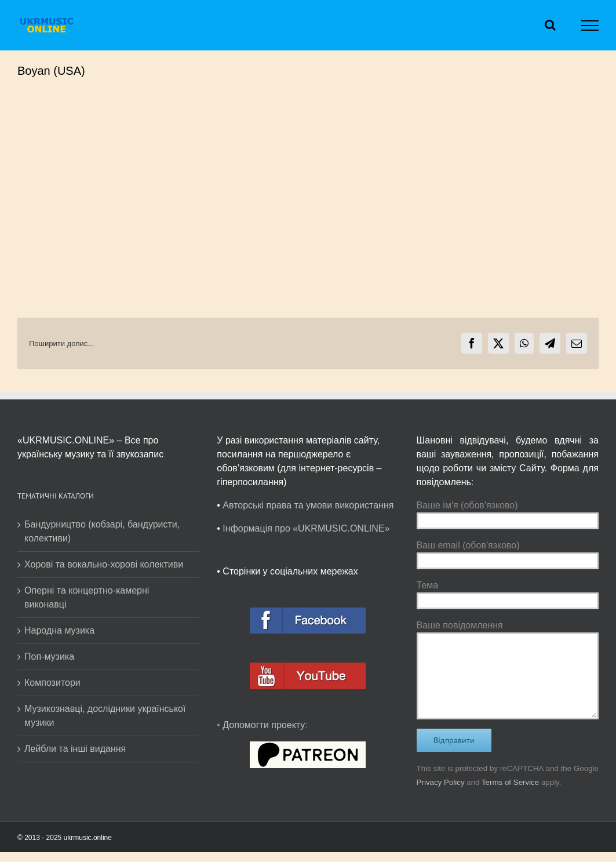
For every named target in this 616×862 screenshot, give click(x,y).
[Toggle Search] (550, 25)
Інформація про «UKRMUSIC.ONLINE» (306, 528)
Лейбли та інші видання (75, 749)
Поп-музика (49, 656)
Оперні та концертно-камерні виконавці (87, 597)
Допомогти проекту (264, 725)
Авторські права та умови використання (308, 505)
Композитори (52, 683)
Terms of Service (510, 782)
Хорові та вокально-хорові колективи (104, 564)
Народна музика (59, 630)
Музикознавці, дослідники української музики (105, 716)
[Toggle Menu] (590, 26)
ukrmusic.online (88, 838)
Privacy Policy (441, 782)
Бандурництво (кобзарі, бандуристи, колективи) (102, 531)
